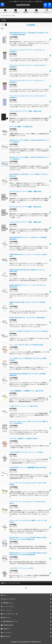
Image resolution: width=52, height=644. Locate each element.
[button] (2, 5)
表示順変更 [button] (31, 25)
